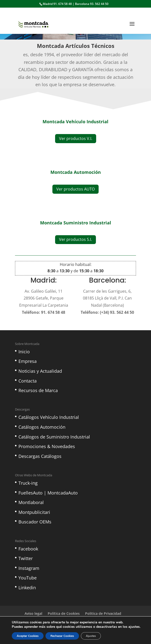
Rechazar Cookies (62, 636)
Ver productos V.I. (76, 138)
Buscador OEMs (35, 522)
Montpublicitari (34, 512)
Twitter (26, 558)
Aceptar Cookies (28, 636)
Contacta (28, 381)
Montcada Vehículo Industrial (75, 122)
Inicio (24, 352)
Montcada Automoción (76, 172)
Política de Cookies (64, 613)
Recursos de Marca (38, 390)
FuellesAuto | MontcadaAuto (48, 493)
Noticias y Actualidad (40, 371)
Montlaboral (31, 502)
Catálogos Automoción (42, 427)
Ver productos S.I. (75, 239)
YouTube (28, 578)
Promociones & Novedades (47, 446)
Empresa (28, 361)
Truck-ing (28, 483)
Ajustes (91, 636)
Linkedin (27, 588)
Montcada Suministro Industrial (76, 223)
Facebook (28, 549)
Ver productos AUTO (75, 189)
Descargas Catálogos (40, 456)
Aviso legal (33, 613)
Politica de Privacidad (103, 613)
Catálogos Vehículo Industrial (49, 417)
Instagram (29, 568)
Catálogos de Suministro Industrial (54, 437)
